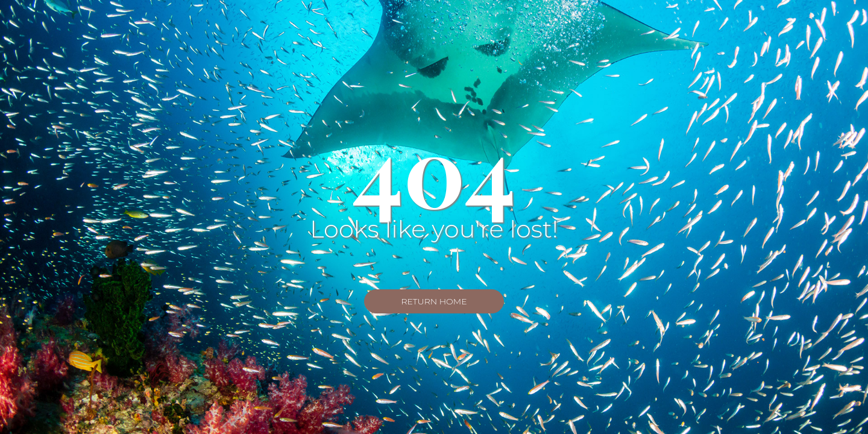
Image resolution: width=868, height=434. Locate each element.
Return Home (434, 301)
